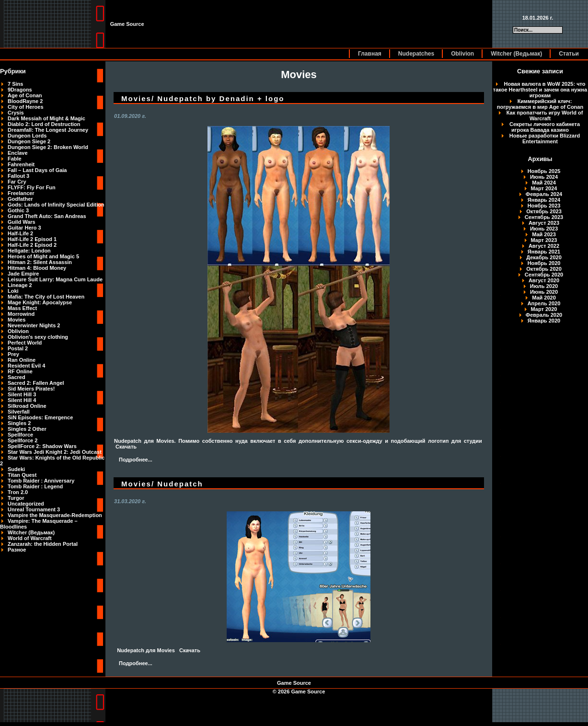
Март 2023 (544, 240)
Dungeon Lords (27, 136)
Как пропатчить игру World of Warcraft (545, 115)
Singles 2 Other (27, 429)
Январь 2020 (544, 321)
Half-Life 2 (20, 233)
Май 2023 (544, 234)
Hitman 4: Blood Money (37, 268)
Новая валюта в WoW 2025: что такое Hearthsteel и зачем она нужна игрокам (540, 90)
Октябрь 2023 (544, 211)
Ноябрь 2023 (544, 206)
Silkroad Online (27, 406)
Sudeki (16, 469)
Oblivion (462, 54)
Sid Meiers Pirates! (31, 389)
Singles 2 (19, 423)
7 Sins (15, 84)
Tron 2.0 (18, 492)
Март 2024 (544, 188)
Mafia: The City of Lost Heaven (46, 297)
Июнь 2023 (544, 229)
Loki (13, 291)
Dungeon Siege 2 (29, 141)
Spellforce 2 (23, 440)
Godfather (20, 199)
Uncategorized (26, 504)
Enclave (18, 153)
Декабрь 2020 (544, 257)
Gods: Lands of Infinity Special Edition (56, 205)
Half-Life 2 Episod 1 (32, 239)
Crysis (16, 113)
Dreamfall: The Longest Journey (48, 130)
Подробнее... (136, 460)
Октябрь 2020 (544, 269)
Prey (13, 354)
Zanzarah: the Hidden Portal (43, 544)
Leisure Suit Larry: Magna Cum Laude (55, 279)
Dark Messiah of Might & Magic (46, 118)
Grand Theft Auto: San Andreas (47, 216)
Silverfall (19, 412)
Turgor (16, 498)
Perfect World (25, 343)
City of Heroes (26, 107)
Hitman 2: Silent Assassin (40, 262)
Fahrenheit (21, 164)
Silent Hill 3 (22, 394)
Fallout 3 (18, 176)
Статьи (569, 54)
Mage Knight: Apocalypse (40, 302)
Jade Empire (23, 274)
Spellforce (20, 435)
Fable (15, 159)
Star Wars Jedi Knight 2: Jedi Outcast (55, 452)
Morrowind (21, 314)
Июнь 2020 (544, 292)
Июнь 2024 (544, 177)
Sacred (17, 377)
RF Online (20, 371)
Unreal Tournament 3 (34, 509)
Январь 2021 (544, 252)
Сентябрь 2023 (544, 217)
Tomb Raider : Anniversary (41, 481)
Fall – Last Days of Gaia (37, 170)
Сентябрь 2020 (544, 275)
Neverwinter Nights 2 (34, 325)
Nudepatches (416, 54)
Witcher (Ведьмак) (516, 54)
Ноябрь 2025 (544, 171)
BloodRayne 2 (25, 101)
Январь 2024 (544, 200)
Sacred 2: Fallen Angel (36, 383)
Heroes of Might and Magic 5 (43, 256)
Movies (17, 320)
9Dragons (20, 90)
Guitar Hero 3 (24, 228)
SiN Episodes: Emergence (40, 417)
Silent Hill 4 (22, 400)
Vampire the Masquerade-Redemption (55, 515)
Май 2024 (544, 183)
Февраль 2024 (544, 194)
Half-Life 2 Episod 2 (32, 245)
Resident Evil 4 (26, 366)
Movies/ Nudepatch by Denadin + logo (203, 98)
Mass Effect (22, 308)
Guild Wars (22, 222)
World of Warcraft (30, 538)
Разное (17, 550)
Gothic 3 (18, 210)
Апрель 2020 (544, 303)
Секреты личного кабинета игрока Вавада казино (545, 127)
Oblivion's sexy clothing (38, 337)
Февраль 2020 (544, 315)
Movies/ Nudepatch (162, 484)
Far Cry (17, 182)
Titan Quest (22, 475)
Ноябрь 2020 (544, 263)
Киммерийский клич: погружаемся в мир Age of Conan (540, 104)
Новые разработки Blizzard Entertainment (545, 138)
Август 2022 (544, 246)
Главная (370, 54)
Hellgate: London (29, 251)
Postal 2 (18, 348)
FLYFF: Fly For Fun (32, 187)
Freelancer (21, 193)
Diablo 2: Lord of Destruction (44, 124)
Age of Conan (25, 95)
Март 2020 (544, 309)
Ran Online (22, 360)
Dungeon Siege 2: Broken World (48, 147)
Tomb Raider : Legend (35, 486)
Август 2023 (544, 223)
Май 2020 (544, 298)
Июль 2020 (544, 286)
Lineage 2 (20, 285)
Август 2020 (544, 280)
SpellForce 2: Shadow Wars (42, 446)
